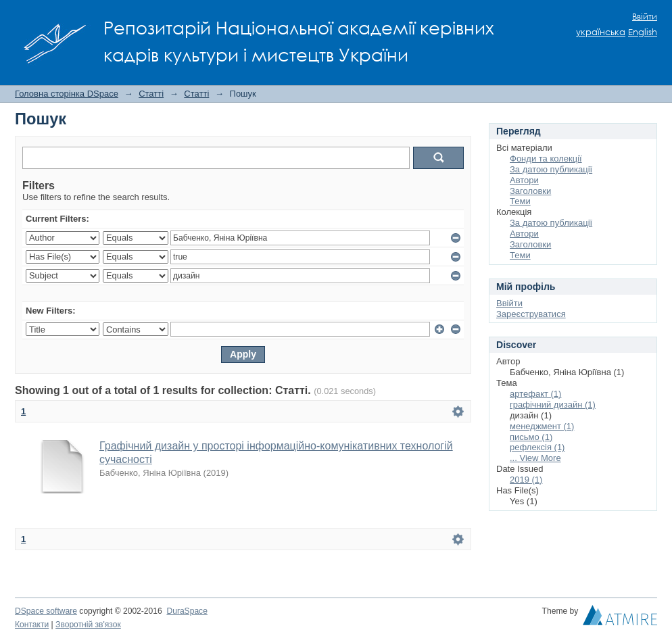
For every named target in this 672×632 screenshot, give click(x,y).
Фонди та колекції (546, 159)
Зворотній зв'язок (88, 625)
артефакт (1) (535, 394)
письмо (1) (531, 437)
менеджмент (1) (542, 426)
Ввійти (645, 17)
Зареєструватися (531, 314)
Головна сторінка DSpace (67, 94)
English (643, 32)
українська (601, 32)
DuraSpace (187, 611)
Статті (151, 94)
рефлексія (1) (537, 447)
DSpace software (46, 611)
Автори (524, 180)
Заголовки (530, 191)
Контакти (32, 625)
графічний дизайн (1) (553, 405)
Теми (520, 201)
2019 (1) (526, 480)
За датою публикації (551, 169)
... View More (535, 458)
